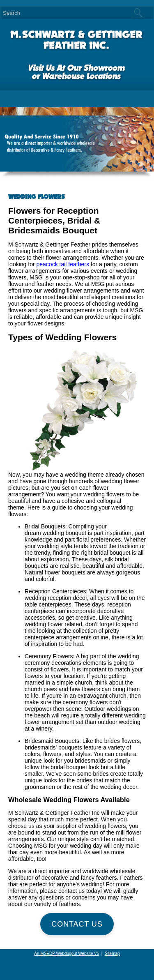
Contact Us (77, 924)
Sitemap (112, 953)
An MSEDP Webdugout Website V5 (67, 953)
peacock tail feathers (62, 264)
